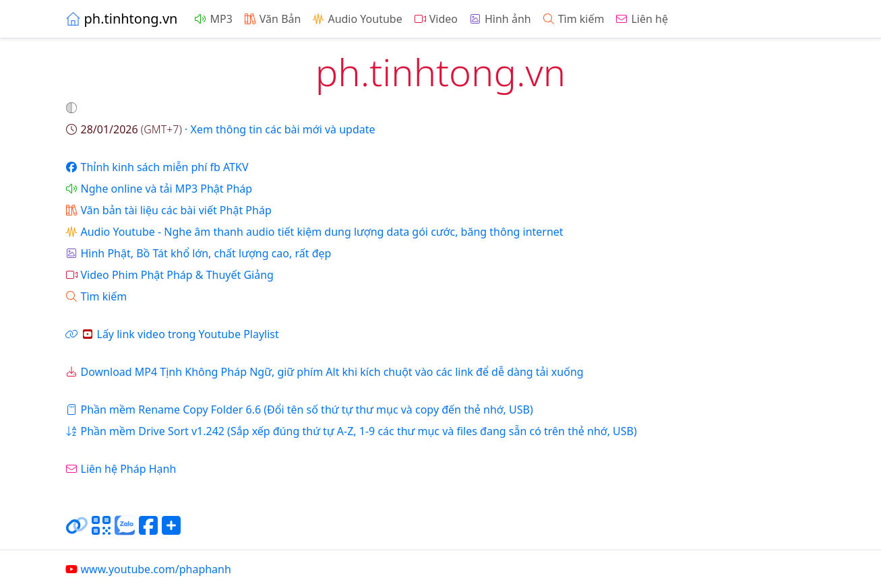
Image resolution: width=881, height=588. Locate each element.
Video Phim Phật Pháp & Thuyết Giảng (169, 275)
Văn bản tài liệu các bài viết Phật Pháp (168, 210)
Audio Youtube (357, 19)
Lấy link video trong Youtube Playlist (172, 334)
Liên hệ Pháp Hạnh (121, 469)
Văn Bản (272, 19)
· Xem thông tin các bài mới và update (220, 129)
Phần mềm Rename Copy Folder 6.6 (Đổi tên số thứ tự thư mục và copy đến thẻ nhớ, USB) (299, 410)
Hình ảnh (500, 19)
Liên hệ (641, 19)
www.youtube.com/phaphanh (148, 569)
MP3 (213, 19)
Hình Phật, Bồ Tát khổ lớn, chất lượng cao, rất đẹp (198, 253)
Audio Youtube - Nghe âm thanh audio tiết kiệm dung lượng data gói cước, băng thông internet (314, 232)
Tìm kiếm (573, 19)
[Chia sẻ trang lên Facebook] (148, 531)
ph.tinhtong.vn (121, 19)
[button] (73, 108)
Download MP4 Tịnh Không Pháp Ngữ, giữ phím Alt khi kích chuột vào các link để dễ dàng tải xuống (324, 372)
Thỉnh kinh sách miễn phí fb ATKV (157, 167)
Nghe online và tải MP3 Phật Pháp (159, 189)
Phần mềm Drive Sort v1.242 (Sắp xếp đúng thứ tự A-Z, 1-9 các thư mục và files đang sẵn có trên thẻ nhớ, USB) (351, 431)
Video (435, 19)
